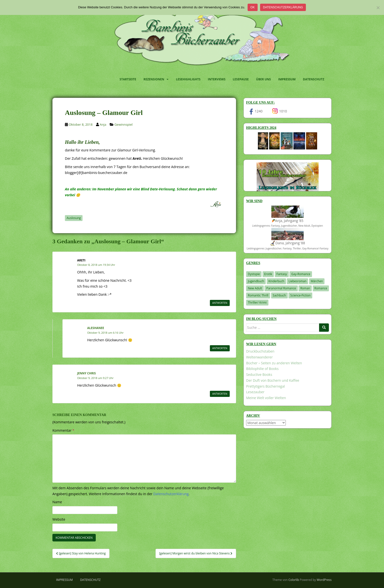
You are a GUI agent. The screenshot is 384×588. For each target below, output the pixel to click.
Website (59, 519)
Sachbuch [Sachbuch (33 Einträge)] (279, 295)
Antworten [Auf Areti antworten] (220, 303)
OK (253, 7)
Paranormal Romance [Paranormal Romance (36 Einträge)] (281, 288)
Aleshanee (96, 328)
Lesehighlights (188, 79)
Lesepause (241, 79)
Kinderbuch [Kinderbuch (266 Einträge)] (276, 281)
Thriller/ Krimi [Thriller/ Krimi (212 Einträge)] (257, 302)
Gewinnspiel (123, 124)
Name (57, 502)
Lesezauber (255, 392)
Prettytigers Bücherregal (265, 386)
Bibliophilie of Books (262, 369)
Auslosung (74, 218)
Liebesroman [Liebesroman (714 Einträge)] (297, 281)
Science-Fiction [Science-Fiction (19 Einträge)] (300, 295)
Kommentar (63, 430)
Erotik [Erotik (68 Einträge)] (268, 274)
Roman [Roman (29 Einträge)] (305, 288)
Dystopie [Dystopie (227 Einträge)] (254, 274)
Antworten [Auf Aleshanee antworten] (220, 348)
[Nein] (378, 8)
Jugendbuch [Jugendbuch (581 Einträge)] (256, 281)
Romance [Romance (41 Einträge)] (321, 288)
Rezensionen (154, 79)
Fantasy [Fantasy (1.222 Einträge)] (282, 274)
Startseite (128, 79)
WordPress (324, 580)
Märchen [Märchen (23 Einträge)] (317, 281)
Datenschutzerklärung (283, 7)
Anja (103, 124)
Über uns (264, 79)
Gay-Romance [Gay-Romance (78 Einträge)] (301, 274)
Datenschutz (314, 79)
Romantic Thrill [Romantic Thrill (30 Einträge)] (258, 295)
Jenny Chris (86, 373)
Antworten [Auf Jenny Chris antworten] (220, 394)
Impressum (287, 79)
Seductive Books (259, 374)
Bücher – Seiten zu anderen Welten (274, 363)
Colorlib (294, 580)
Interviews (217, 79)
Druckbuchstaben (260, 351)
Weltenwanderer (259, 357)
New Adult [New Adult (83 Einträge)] (255, 288)
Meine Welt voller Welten (266, 398)
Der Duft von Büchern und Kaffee (273, 380)
